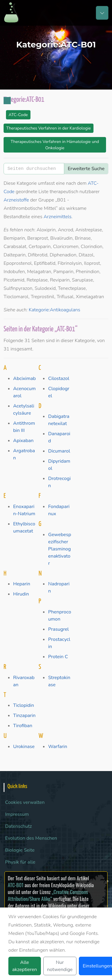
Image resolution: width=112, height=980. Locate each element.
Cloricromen (66, 247)
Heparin (22, 584)
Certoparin (40, 247)
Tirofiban (23, 726)
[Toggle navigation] (102, 13)
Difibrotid (37, 255)
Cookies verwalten (25, 802)
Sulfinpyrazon (18, 288)
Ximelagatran (90, 297)
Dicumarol (59, 451)
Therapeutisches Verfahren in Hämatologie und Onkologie (55, 145)
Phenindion (87, 272)
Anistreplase (89, 230)
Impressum (17, 814)
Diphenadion (63, 255)
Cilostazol (59, 379)
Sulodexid (45, 288)
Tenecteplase (72, 288)
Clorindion (91, 247)
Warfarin (58, 747)
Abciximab (24, 379)
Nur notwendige (60, 966)
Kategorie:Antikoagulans (54, 310)
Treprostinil (43, 297)
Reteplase (37, 280)
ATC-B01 (16, 885)
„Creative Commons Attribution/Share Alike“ (48, 895)
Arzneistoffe (16, 200)
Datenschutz (19, 826)
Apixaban (23, 441)
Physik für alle (20, 862)
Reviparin (60, 280)
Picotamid (14, 280)
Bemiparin (14, 238)
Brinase (83, 238)
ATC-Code (18, 115)
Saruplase (83, 280)
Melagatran (39, 272)
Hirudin (21, 594)
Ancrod (66, 230)
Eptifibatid (45, 263)
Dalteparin (15, 255)
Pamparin (63, 272)
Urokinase (24, 747)
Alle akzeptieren (25, 966)
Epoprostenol (18, 263)
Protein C (58, 657)
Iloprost (92, 263)
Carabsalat (15, 247)
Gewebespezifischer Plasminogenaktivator (60, 549)
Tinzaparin (24, 716)
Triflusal (65, 297)
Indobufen (14, 272)
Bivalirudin (61, 238)
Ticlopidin (24, 705)
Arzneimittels (57, 217)
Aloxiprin (46, 230)
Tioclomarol (16, 297)
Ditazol (86, 255)
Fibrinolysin (70, 263)
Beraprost (37, 238)
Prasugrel (58, 629)
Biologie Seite (20, 850)
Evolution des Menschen (31, 838)
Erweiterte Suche (86, 169)
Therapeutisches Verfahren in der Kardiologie (49, 128)
